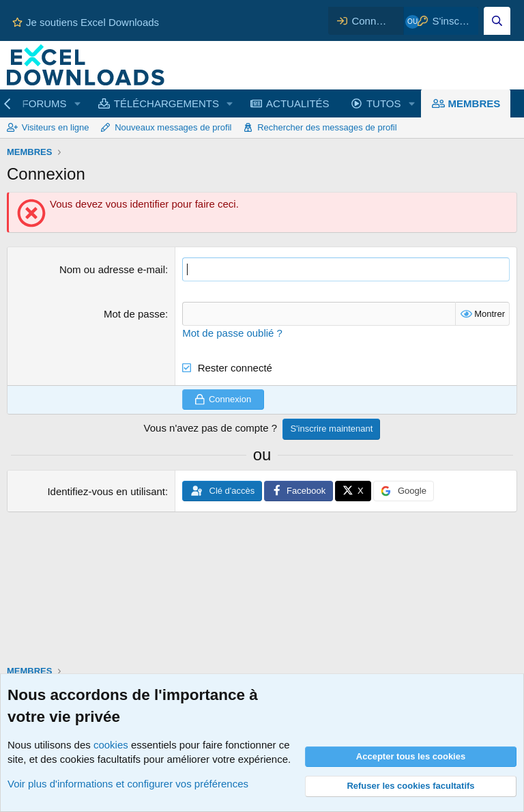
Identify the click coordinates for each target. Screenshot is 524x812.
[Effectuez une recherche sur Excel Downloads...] (497, 21)
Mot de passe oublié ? (232, 333)
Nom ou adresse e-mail (112, 269)
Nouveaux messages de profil (173, 127)
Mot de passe (134, 314)
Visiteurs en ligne (56, 127)
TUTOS (384, 103)
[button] (77, 103)
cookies (111, 745)
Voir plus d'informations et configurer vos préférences (128, 784)
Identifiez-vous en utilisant (106, 491)
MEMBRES (475, 103)
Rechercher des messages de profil (327, 127)
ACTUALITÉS (298, 103)
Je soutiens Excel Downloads (86, 22)
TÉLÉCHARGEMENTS (166, 103)
